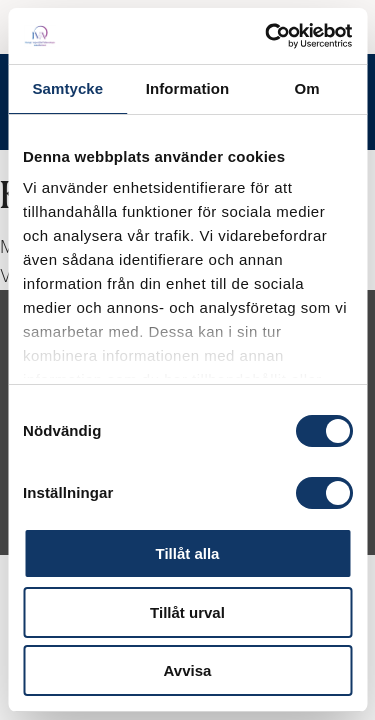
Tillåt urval (187, 612)
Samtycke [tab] (67, 88)
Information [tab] (188, 88)
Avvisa (188, 670)
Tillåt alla (188, 553)
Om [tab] (307, 88)
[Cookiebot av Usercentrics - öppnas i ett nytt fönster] (267, 36)
